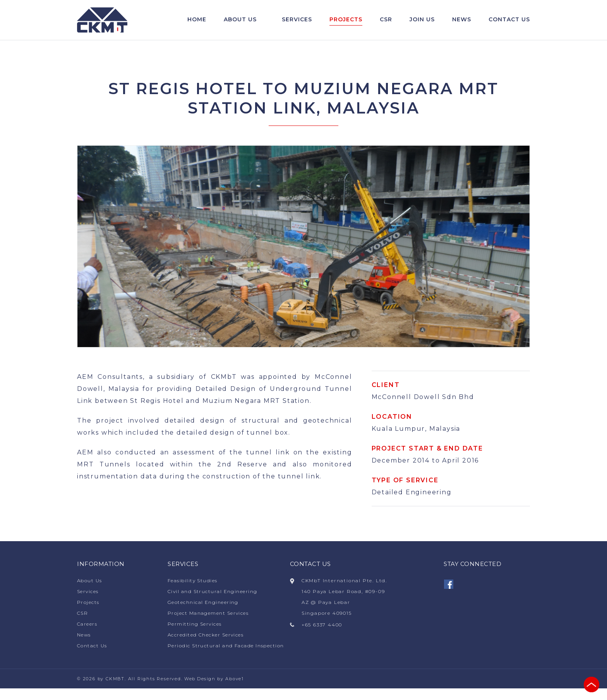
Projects (346, 20)
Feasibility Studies (194, 581)
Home (197, 20)
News (462, 20)
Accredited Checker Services (207, 636)
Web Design (200, 690)
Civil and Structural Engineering (215, 592)
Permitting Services (196, 625)
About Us (240, 20)
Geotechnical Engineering (205, 603)
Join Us (422, 20)
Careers (88, 625)
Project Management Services (210, 614)
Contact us (509, 20)
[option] (303, 247)
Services (297, 20)
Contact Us (93, 646)
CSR (386, 20)
